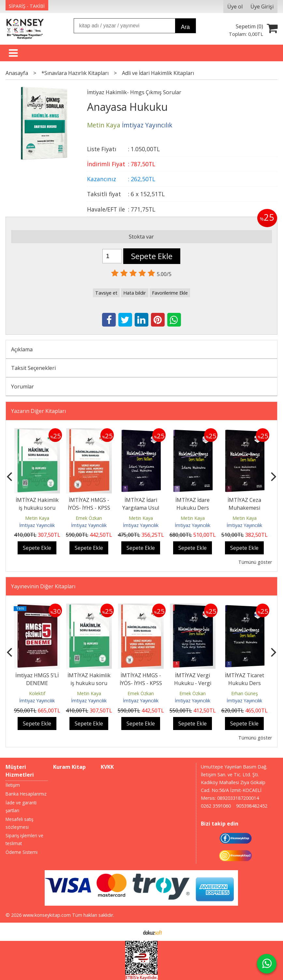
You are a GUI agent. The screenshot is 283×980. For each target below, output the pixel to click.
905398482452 (252, 806)
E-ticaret (131, 932)
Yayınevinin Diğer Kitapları (43, 586)
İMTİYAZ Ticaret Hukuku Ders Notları (245, 683)
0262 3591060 (216, 806)
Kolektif (37, 693)
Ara (185, 27)
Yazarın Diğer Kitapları (38, 411)
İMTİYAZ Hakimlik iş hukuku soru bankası (37, 508)
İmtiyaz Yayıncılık (37, 525)
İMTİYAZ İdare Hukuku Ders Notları (193, 508)
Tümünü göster (255, 562)
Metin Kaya (37, 518)
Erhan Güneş (245, 693)
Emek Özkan (89, 518)
